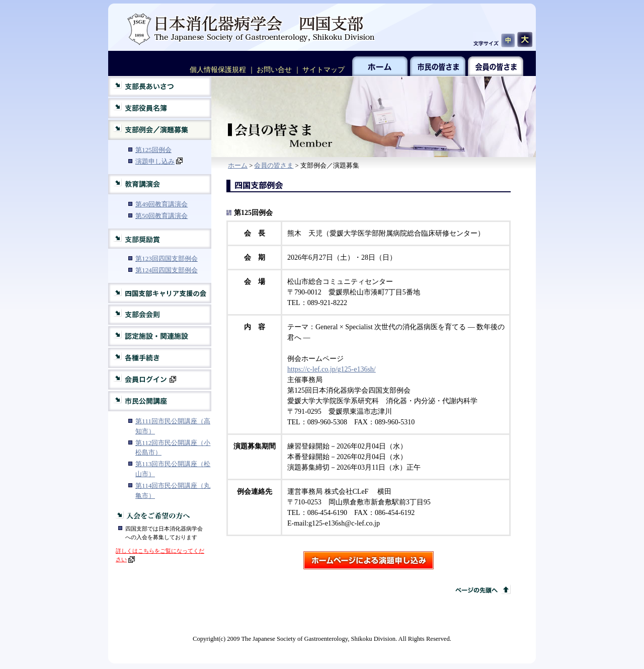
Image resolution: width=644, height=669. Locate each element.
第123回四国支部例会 (167, 258)
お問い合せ (274, 70)
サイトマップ (324, 70)
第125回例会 (153, 150)
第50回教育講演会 (162, 216)
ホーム (238, 166)
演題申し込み (159, 161)
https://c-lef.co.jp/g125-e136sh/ (332, 369)
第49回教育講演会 (162, 204)
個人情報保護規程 (218, 70)
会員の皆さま (274, 166)
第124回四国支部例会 (167, 270)
